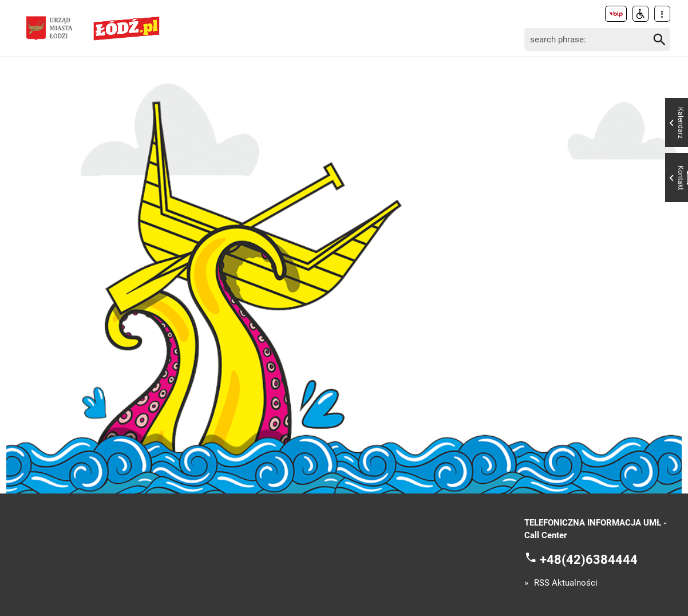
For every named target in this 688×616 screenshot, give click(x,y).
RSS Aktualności (566, 583)
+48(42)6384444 (589, 559)
